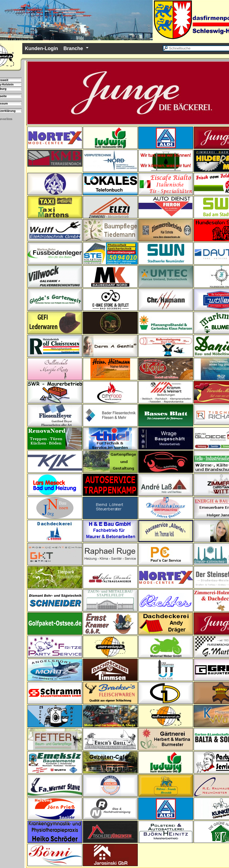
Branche (73, 48)
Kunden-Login (42, 48)
